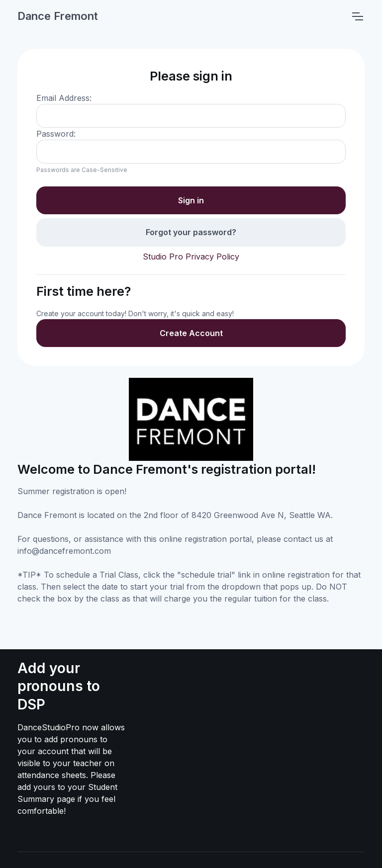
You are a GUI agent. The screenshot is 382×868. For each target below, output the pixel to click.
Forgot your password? (191, 232)
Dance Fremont (58, 16)
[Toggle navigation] (357, 16)
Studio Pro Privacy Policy (191, 257)
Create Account (191, 333)
